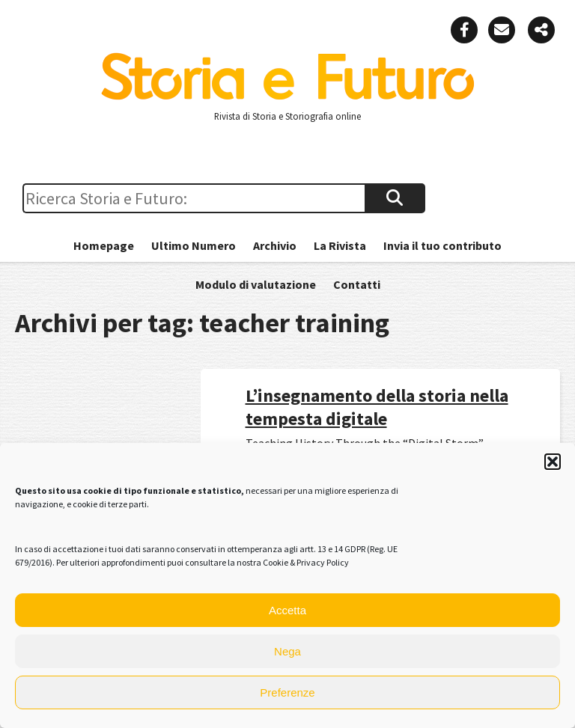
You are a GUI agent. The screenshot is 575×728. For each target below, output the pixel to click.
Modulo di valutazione (256, 284)
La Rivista (340, 245)
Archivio (275, 245)
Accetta (287, 610)
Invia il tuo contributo (442, 245)
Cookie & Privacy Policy (306, 562)
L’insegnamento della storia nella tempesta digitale (377, 407)
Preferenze (287, 692)
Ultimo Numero (194, 245)
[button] (553, 462)
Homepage (104, 245)
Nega (287, 651)
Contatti (357, 284)
